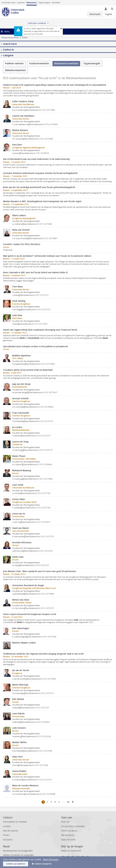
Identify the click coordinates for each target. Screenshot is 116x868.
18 (69, 802)
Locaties (7, 826)
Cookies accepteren (16, 864)
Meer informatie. (51, 860)
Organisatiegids (44, 3)
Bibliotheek (56, 3)
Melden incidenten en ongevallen (18, 855)
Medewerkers (32, 3)
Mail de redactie (10, 831)
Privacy (6, 835)
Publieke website (14, 63)
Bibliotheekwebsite (15, 70)
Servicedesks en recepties (15, 822)
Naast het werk (68, 840)
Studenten (21, 3)
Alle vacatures (68, 835)
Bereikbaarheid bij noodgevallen (18, 851)
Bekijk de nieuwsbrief (71, 851)
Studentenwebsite (39, 63)
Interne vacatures (69, 831)
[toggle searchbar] (112, 9)
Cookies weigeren (43, 864)
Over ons (65, 822)
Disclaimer (8, 840)
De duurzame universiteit (73, 826)
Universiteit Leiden (9, 3)
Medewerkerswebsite (10, 38)
